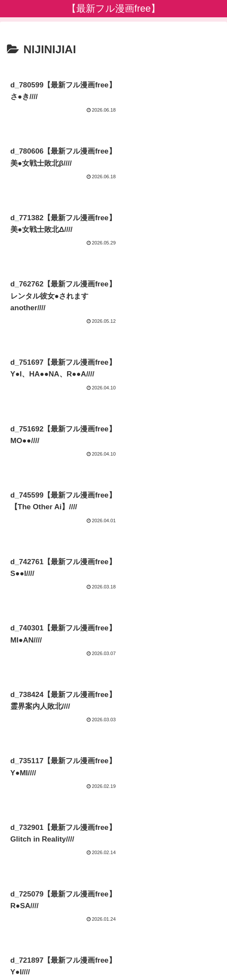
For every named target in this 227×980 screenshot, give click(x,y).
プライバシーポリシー (114, 952)
